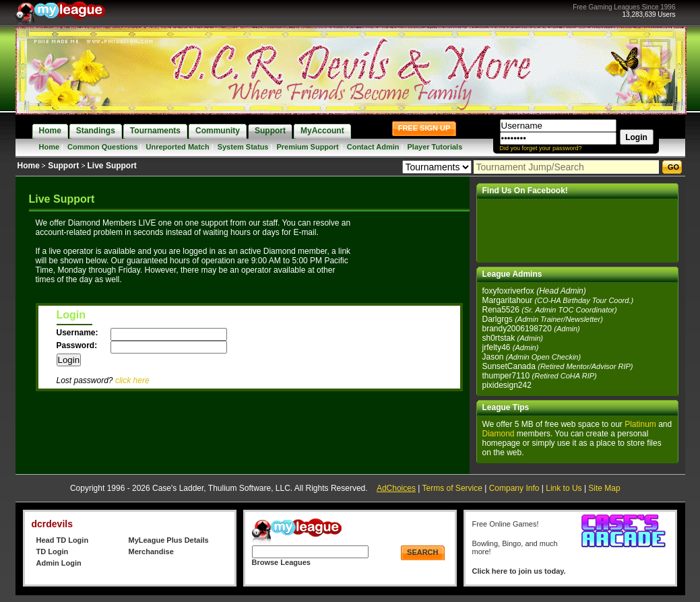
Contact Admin (373, 147)
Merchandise (151, 551)
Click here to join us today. (519, 571)
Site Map (604, 488)
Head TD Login (63, 540)
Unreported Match (178, 147)
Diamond (499, 434)
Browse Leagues (281, 562)
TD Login (53, 551)
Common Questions (103, 147)
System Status (243, 147)
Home (50, 147)
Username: (78, 333)
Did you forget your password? (541, 148)
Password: (78, 345)
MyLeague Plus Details (169, 540)
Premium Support (307, 147)
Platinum (640, 424)
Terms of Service (452, 488)
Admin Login (59, 563)
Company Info (514, 488)
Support (63, 166)
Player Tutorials (435, 147)
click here (132, 380)
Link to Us (564, 488)
